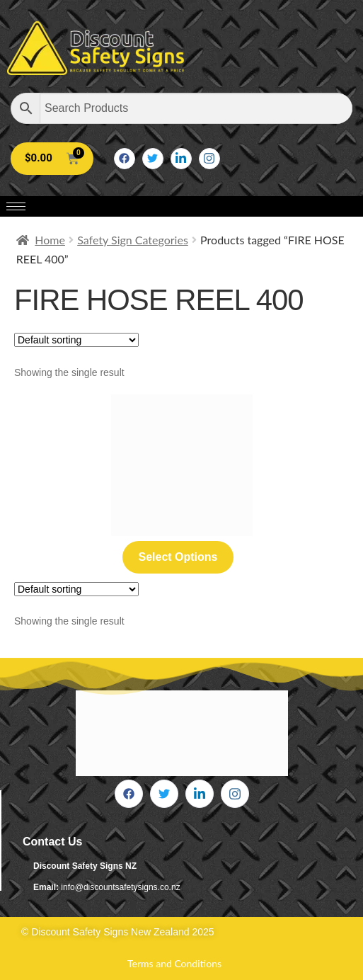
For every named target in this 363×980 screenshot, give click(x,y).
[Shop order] (76, 340)
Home (50, 240)
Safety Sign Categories (133, 240)
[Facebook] (125, 159)
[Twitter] (153, 159)
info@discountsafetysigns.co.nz (120, 887)
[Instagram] (209, 159)
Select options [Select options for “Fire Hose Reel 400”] (178, 557)
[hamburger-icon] (16, 206)
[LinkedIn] (181, 159)
